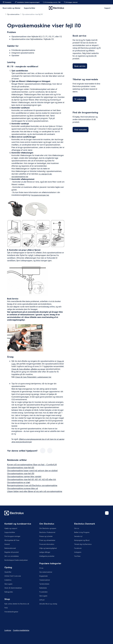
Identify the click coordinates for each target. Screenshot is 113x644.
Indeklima (8, 580)
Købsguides (9, 592)
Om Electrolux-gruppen (48, 528)
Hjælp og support (11, 528)
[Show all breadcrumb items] (4, 14)
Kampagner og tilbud (82, 540)
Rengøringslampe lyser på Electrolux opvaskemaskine (32, 485)
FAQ (6, 608)
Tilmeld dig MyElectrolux (83, 544)
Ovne (41, 568)
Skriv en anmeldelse (12, 556)
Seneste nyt (78, 536)
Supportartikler (10, 532)
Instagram (78, 552)
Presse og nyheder (46, 536)
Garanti (7, 544)
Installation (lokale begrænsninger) (27, 2)
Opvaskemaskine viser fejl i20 (21, 467)
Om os (77, 528)
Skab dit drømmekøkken (13, 588)
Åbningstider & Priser (12, 540)
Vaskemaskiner (45, 580)
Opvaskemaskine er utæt (19, 482)
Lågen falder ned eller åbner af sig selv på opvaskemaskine (35, 491)
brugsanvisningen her (40, 195)
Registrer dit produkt (12, 552)
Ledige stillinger (45, 552)
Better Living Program (82, 532)
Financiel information (47, 544)
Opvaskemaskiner (46, 572)
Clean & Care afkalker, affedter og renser (28, 369)
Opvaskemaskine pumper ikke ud (22, 488)
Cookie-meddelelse (21, 630)
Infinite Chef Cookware (13, 576)
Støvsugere (8, 584)
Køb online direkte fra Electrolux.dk (17, 604)
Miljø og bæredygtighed (48, 548)
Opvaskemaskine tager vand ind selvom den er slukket (32, 470)
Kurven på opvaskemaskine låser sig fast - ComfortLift (32, 464)
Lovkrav (8, 630)
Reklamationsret (10, 548)
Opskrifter (8, 572)
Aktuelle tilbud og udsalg (48, 604)
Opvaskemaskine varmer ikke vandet (24, 476)
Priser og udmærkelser (47, 540)
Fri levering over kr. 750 (52, 2)
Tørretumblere (44, 584)
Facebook (78, 548)
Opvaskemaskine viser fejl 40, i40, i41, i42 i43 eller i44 (32, 479)
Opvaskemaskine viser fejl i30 (21, 473)
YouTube (77, 556)
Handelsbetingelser (11, 612)
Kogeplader (44, 576)
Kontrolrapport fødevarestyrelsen (16, 560)
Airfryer (42, 600)
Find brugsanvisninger (12, 536)
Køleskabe (43, 588)
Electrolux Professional (47, 532)
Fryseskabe (43, 592)
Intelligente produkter (47, 556)
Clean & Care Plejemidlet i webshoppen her (33, 377)
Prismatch (7, 2)
